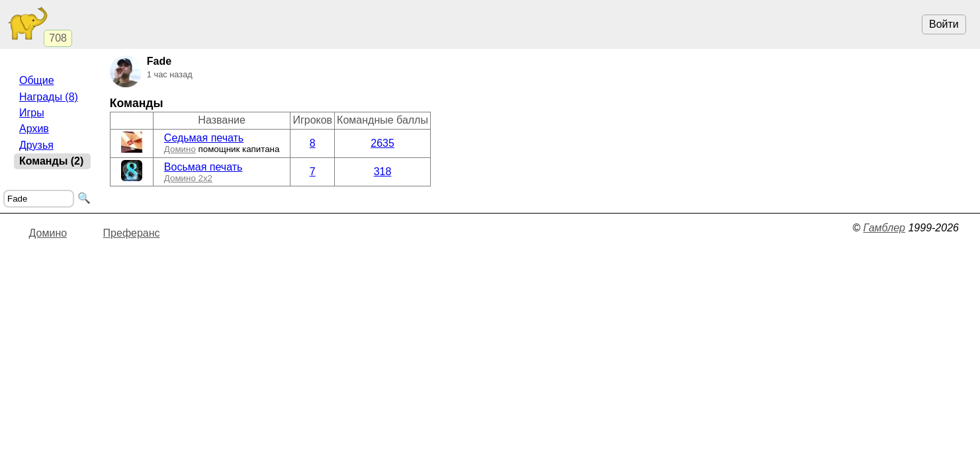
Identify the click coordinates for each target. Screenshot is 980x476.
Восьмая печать (203, 167)
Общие (37, 80)
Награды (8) (49, 97)
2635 (382, 143)
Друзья (36, 145)
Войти (944, 24)
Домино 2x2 (188, 178)
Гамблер (884, 228)
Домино (180, 149)
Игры (32, 113)
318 (383, 172)
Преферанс (132, 233)
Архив (34, 129)
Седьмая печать (204, 138)
